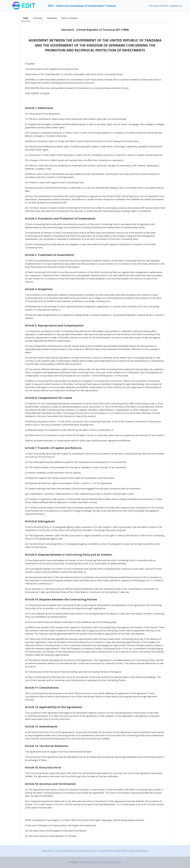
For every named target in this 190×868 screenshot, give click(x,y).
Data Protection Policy (113, 862)
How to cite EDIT (86, 851)
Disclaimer (84, 862)
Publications (70, 851)
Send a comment (70, 18)
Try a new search (158, 6)
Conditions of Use (96, 862)
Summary (38, 18)
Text (26, 18)
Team (59, 851)
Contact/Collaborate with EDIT (112, 851)
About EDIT (48, 851)
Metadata (52, 18)
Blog (131, 851)
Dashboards (142, 851)
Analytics (176, 6)
